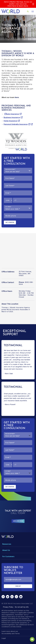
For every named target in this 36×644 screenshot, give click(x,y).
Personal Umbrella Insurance (16, 124)
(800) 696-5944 (18, 521)
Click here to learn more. (18, 6)
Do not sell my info (22, 607)
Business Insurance (12, 117)
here (17, 97)
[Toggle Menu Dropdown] (18, 544)
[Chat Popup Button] (32, 639)
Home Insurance (10, 121)
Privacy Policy (8, 607)
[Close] (33, 4)
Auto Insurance (13, 114)
